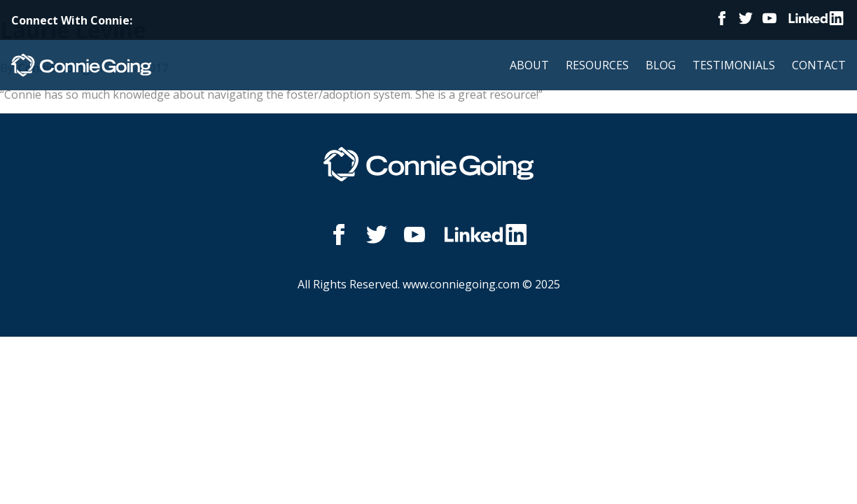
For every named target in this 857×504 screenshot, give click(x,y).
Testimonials (734, 65)
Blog (661, 65)
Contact (819, 65)
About (529, 65)
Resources (597, 65)
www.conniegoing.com (461, 284)
